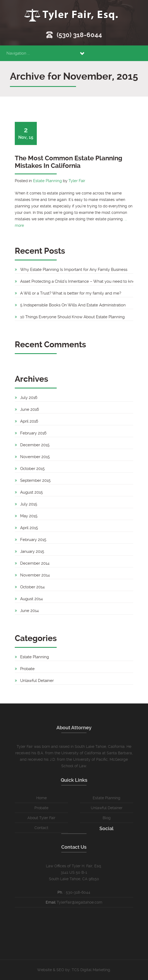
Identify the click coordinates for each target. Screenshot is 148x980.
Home (41, 798)
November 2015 (35, 457)
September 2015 (35, 480)
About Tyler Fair (41, 818)
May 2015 (29, 516)
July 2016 (29, 398)
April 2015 (29, 528)
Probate (27, 669)
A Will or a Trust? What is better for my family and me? (71, 293)
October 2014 (32, 587)
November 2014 (35, 575)
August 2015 (31, 492)
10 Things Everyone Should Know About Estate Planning (72, 317)
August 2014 (31, 599)
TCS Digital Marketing (91, 970)
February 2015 (33, 540)
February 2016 (33, 433)
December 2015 (35, 445)
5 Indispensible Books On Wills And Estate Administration (73, 305)
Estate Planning (47, 181)
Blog (107, 818)
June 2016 (30, 409)
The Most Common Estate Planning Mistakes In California (68, 162)
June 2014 (29, 611)
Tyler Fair (77, 181)
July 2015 (29, 504)
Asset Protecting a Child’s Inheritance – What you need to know (79, 281)
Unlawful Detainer (37, 681)
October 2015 (32, 469)
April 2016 (29, 421)
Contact (41, 828)
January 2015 (32, 551)
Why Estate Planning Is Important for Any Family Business (74, 270)
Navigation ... (18, 53)
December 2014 (35, 563)
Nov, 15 (26, 133)
